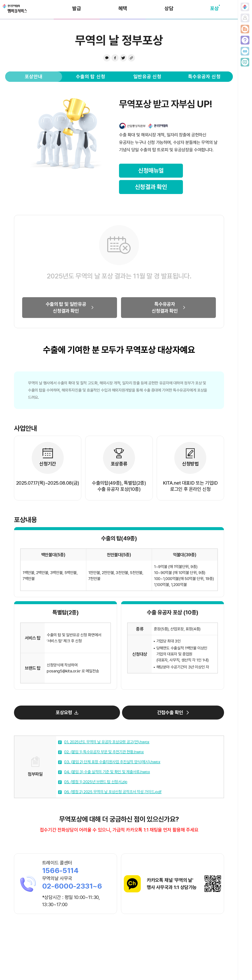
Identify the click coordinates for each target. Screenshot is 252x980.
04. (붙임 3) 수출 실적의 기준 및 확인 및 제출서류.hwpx (107, 772)
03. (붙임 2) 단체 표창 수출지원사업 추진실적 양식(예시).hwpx (112, 762)
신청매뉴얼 (151, 170)
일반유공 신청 (147, 77)
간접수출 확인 (170, 712)
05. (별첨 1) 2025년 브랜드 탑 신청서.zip (96, 782)
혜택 (123, 8)
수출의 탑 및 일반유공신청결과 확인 (66, 307)
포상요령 (64, 712)
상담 (169, 8)
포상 (214, 8)
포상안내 (34, 77)
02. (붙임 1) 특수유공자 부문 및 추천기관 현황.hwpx (104, 752)
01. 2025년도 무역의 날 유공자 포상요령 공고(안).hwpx (107, 742)
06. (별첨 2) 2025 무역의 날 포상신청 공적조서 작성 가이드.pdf (113, 792)
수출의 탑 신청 (91, 77)
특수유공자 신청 (204, 77)
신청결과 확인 (151, 187)
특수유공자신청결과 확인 (165, 307)
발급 (77, 8)
